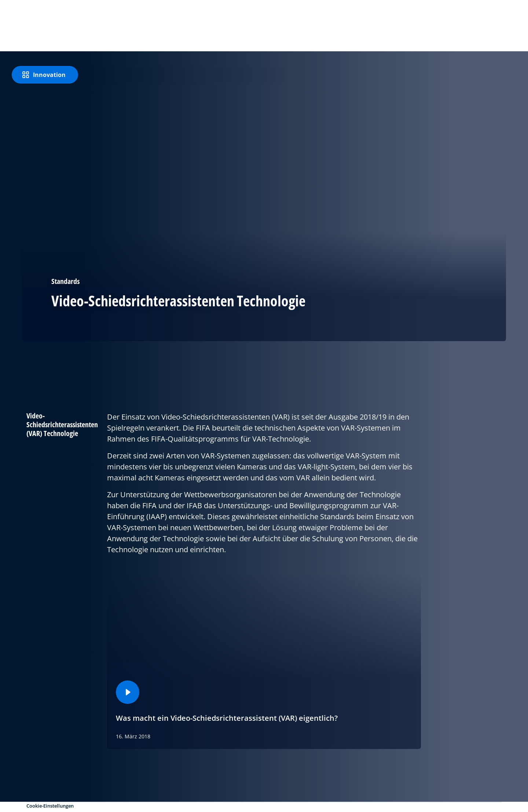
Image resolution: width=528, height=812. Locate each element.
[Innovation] (45, 75)
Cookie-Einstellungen (50, 806)
